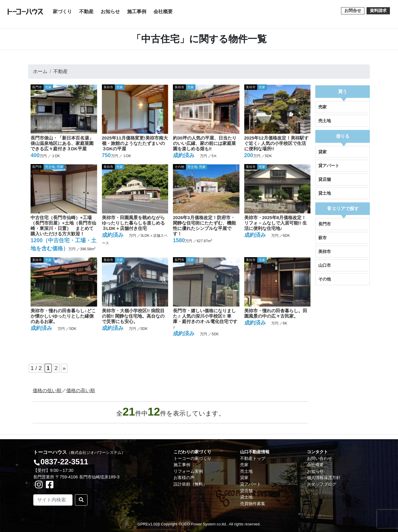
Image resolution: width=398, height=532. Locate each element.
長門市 (325, 224)
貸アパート (329, 166)
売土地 (325, 121)
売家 (322, 107)
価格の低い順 (47, 391)
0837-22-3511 (64, 462)
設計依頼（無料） (190, 484)
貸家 (322, 152)
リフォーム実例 (188, 471)
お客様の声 (184, 478)
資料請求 (378, 10)
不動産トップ (253, 458)
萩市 (322, 238)
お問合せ (353, 10)
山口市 (325, 265)
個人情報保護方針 (324, 478)
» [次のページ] (64, 368)
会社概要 (163, 12)
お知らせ (110, 12)
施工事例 (137, 12)
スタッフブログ (322, 484)
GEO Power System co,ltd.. (205, 524)
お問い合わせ (319, 458)
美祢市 (325, 251)
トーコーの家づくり (192, 458)
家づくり (64, 11)
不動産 (86, 12)
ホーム (40, 71)
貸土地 (325, 193)
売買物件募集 (253, 504)
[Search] (53, 500)
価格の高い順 (81, 391)
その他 (325, 279)
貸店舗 (325, 179)
